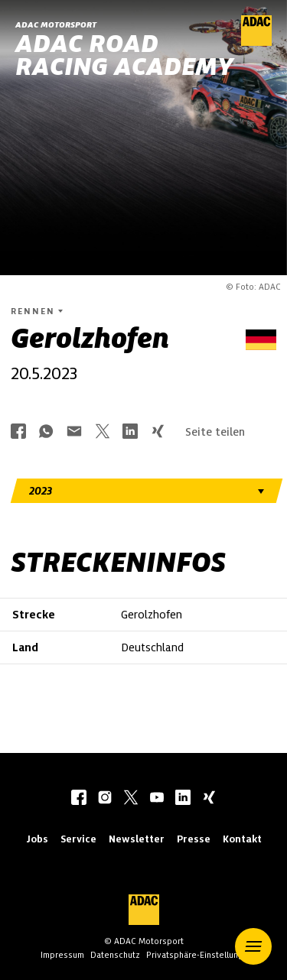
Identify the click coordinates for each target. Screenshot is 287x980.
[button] (253, 946)
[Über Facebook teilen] (18, 432)
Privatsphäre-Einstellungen (200, 955)
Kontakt (242, 839)
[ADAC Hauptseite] (256, 42)
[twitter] (131, 799)
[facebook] (79, 799)
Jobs (37, 839)
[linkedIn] (183, 799)
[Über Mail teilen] (74, 432)
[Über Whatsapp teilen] (46, 432)
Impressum (62, 955)
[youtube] (157, 799)
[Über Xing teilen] (158, 432)
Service (78, 839)
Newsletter (137, 839)
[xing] (209, 799)
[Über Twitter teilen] (103, 432)
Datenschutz (115, 955)
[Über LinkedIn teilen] (130, 432)
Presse (194, 839)
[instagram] (105, 799)
